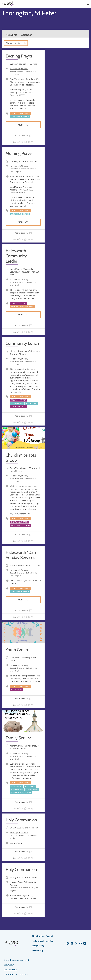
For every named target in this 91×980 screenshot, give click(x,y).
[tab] (23, 136)
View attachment (22, 514)
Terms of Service (10, 969)
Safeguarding (38, 946)
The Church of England (42, 936)
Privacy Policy (9, 965)
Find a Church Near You (43, 941)
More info (23, 125)
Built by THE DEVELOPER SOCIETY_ (17, 974)
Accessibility (38, 950)
